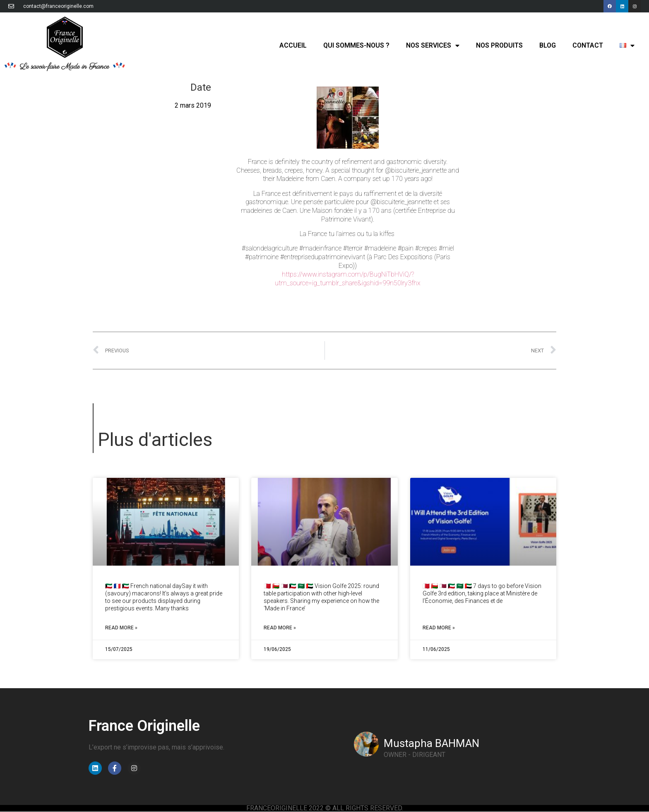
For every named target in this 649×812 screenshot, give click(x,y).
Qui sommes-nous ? (356, 45)
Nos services (433, 46)
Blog (548, 45)
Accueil (293, 45)
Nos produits (499, 45)
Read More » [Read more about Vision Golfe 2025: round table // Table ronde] (280, 628)
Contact (588, 45)
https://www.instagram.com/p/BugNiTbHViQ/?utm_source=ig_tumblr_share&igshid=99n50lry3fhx (348, 279)
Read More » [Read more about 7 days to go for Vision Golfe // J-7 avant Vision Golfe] (439, 628)
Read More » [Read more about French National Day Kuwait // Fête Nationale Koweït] (121, 628)
